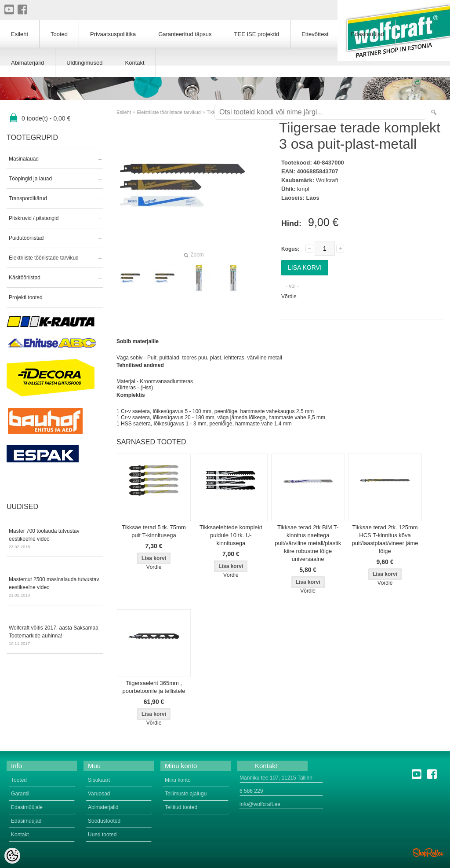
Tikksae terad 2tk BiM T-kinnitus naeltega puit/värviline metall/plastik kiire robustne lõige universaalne (308, 543)
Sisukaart (99, 780)
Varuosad (99, 794)
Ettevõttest (315, 34)
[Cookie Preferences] (12, 856)
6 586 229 (251, 791)
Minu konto (178, 780)
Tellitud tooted (181, 807)
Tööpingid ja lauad (30, 179)
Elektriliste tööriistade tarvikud (44, 258)
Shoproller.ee (428, 853)
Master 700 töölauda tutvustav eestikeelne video (55, 539)
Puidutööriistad (26, 238)
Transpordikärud (28, 198)
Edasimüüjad (368, 34)
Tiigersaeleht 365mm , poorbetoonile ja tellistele (154, 687)
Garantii (20, 794)
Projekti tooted (26, 297)
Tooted (59, 34)
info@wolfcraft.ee (260, 804)
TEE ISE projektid (257, 34)
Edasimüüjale (27, 807)
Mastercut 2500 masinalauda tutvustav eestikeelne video (55, 588)
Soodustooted (104, 821)
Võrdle (289, 297)
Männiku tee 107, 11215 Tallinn (276, 778)
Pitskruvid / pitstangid (34, 218)
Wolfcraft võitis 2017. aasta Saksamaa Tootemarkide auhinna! (55, 636)
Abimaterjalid (27, 63)
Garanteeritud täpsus (185, 34)
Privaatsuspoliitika (113, 34)
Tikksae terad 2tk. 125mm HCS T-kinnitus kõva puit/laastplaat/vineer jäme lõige (385, 539)
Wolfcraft (327, 180)
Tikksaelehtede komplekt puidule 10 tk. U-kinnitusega (231, 535)
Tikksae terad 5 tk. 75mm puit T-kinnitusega (154, 531)
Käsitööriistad (25, 278)
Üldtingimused (84, 63)
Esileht (124, 112)
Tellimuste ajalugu (186, 794)
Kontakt (135, 63)
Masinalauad (24, 159)
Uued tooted (102, 835)
